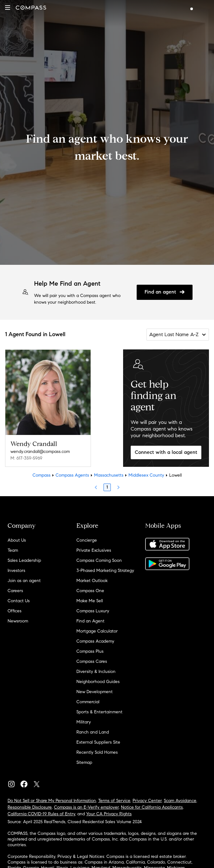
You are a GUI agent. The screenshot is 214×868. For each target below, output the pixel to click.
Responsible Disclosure (30, 807)
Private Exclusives (94, 550)
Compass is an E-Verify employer (86, 807)
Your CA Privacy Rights (109, 814)
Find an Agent (90, 621)
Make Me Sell (90, 601)
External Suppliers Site (98, 742)
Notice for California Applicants (152, 807)
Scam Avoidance (180, 801)
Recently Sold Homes (97, 752)
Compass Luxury (93, 611)
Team (13, 550)
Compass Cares (92, 661)
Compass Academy (95, 641)
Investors (16, 571)
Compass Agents (72, 475)
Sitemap (84, 762)
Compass (42, 475)
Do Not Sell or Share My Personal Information (52, 801)
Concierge (87, 540)
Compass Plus (90, 651)
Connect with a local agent (166, 452)
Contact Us (19, 601)
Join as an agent (24, 581)
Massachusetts (109, 475)
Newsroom (18, 621)
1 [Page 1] (107, 487)
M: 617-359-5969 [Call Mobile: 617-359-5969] (26, 458)
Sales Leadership (24, 560)
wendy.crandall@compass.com (40, 452)
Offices (15, 611)
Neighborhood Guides (98, 682)
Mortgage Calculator (97, 631)
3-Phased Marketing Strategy (105, 571)
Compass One (90, 591)
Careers (15, 591)
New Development (95, 692)
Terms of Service (114, 801)
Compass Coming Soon (99, 560)
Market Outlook (92, 581)
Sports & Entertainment (99, 712)
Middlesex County (146, 475)
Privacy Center (147, 801)
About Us (17, 540)
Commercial (88, 702)
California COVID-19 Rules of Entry (41, 814)
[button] (8, 8)
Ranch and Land (93, 732)
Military (84, 722)
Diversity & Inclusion (96, 672)
